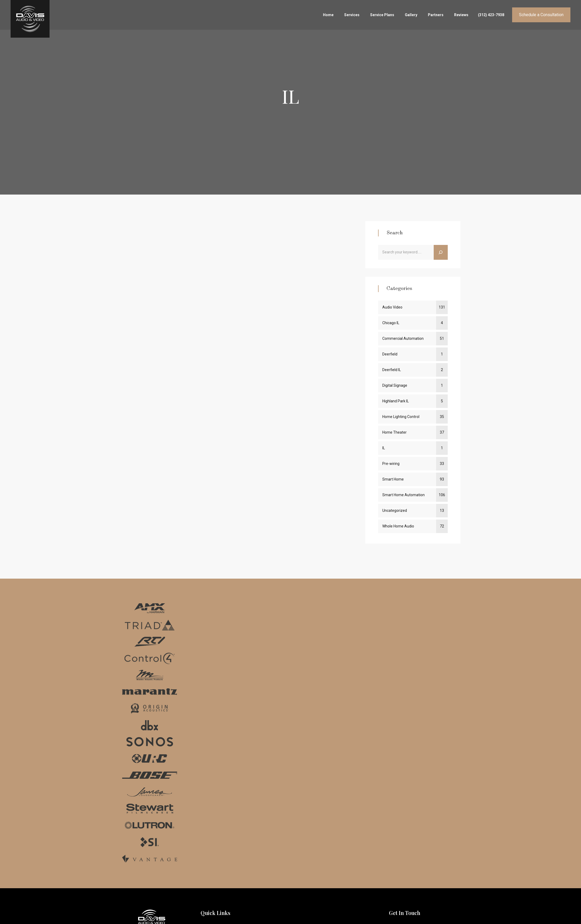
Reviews (461, 15)
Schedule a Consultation (541, 15)
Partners (436, 15)
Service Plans (382, 15)
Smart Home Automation (403, 495)
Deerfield (390, 354)
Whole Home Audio (398, 526)
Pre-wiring (391, 464)
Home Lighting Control (401, 417)
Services (352, 15)
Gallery (411, 15)
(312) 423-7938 (491, 15)
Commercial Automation (403, 338)
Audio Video (392, 307)
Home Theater (394, 432)
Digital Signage (395, 385)
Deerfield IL (392, 370)
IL (384, 448)
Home (328, 15)
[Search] (441, 252)
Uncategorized (395, 511)
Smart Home (393, 479)
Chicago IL (391, 323)
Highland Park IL (396, 401)
